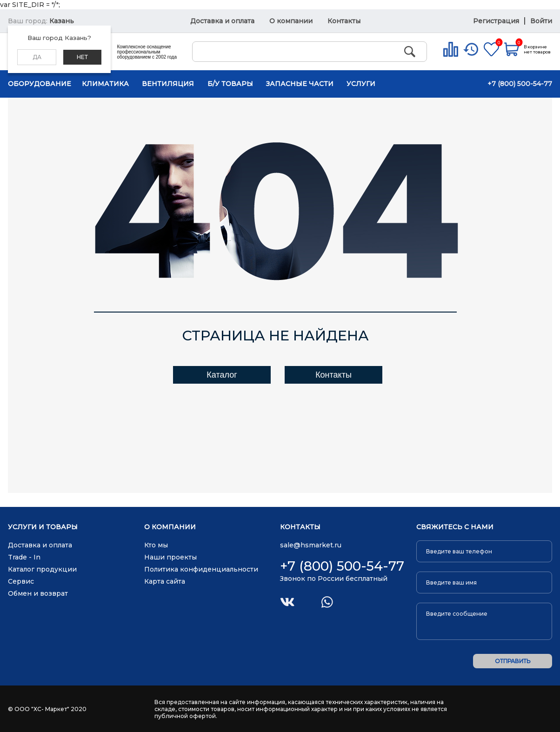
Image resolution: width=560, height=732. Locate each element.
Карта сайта (165, 581)
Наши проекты (170, 557)
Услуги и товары (43, 527)
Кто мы (156, 545)
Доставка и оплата (222, 21)
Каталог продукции (42, 569)
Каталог (222, 375)
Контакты (344, 21)
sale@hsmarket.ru (311, 545)
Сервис (21, 581)
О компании (291, 21)
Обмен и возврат (38, 593)
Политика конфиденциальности (201, 569)
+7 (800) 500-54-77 (520, 84)
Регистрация (497, 21)
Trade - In (24, 557)
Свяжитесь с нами (455, 527)
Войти (541, 21)
